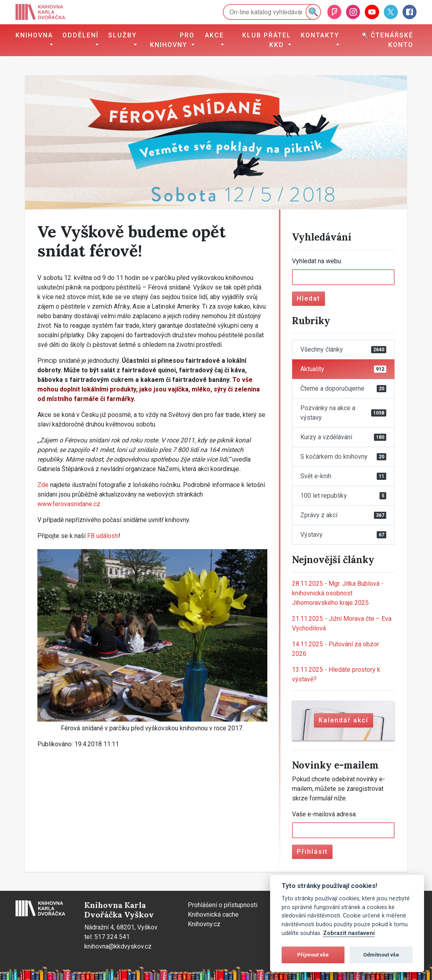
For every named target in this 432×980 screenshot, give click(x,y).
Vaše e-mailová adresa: (324, 814)
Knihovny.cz (204, 924)
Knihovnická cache (213, 914)
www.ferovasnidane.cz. (69, 504)
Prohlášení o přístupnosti (223, 905)
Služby (123, 35)
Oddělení (81, 35)
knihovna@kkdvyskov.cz (118, 946)
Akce (214, 35)
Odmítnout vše (381, 955)
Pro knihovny (172, 40)
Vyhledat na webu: (317, 261)
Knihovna (34, 35)
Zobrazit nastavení (349, 933)
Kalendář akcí (343, 720)
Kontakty (320, 35)
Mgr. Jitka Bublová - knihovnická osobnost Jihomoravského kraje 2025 (338, 593)
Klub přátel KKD (267, 40)
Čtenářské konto (388, 40)
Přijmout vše (313, 955)
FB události (103, 536)
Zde (43, 485)
